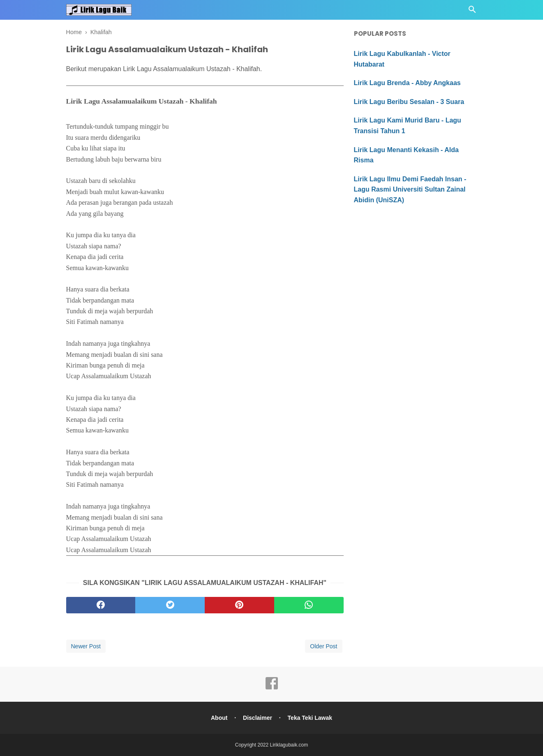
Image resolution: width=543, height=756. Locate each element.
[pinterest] (239, 605)
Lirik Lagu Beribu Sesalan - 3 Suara (409, 102)
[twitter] (170, 605)
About (219, 718)
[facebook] (101, 605)
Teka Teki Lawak (310, 718)
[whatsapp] (309, 605)
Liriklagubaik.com (289, 745)
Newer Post (86, 646)
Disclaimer (258, 718)
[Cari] (472, 12)
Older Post (323, 646)
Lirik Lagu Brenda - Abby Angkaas (407, 83)
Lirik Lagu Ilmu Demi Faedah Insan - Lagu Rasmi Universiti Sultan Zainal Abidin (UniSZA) (410, 190)
